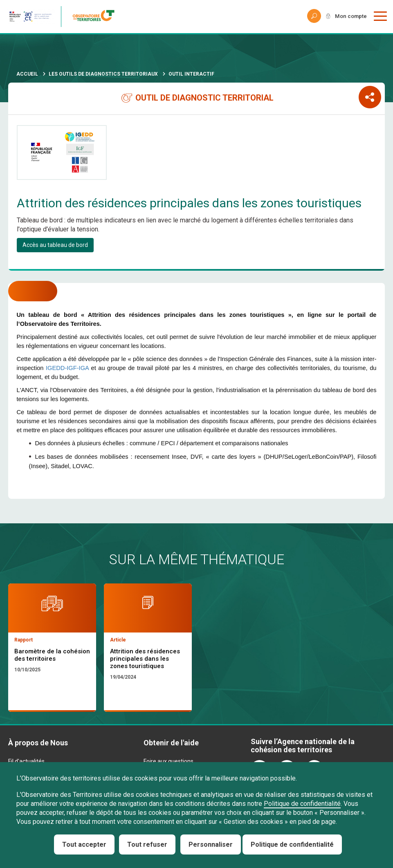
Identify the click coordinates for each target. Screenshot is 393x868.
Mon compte (350, 16)
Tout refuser (147, 844)
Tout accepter (84, 844)
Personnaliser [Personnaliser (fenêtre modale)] (211, 844)
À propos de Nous (38, 743)
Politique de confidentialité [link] (292, 844)
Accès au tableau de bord (55, 245)
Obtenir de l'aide (171, 743)
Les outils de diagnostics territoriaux (103, 74)
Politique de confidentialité (302, 804)
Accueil (27, 74)
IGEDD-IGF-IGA (67, 368)
